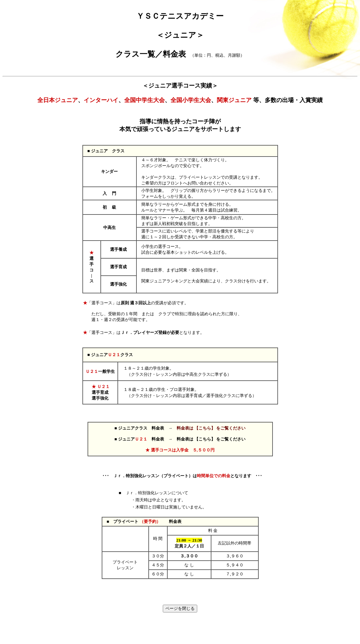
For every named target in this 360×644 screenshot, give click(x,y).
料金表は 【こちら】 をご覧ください (211, 428)
